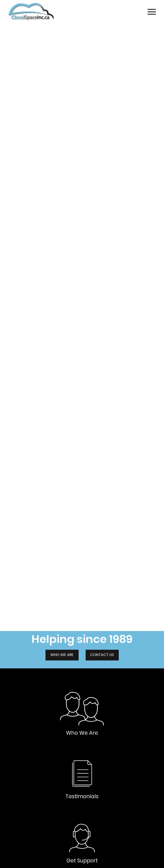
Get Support (82, 861)
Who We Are (82, 733)
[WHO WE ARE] (62, 655)
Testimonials (82, 796)
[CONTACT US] (102, 655)
